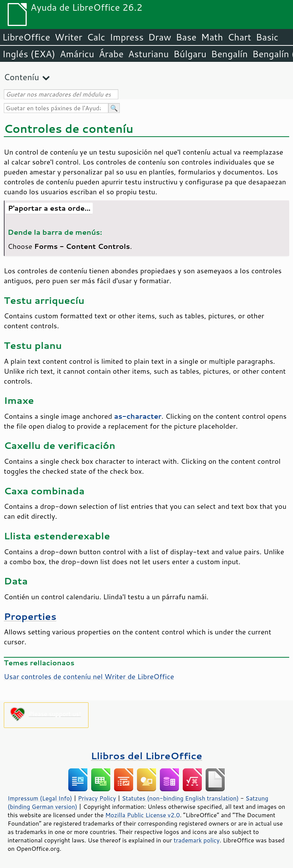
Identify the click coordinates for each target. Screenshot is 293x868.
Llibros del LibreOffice (146, 756)
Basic (267, 37)
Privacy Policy (97, 798)
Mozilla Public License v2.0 (143, 815)
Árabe (111, 54)
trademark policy (196, 840)
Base (186, 37)
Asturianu (149, 54)
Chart (239, 37)
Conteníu (21, 77)
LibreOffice (26, 37)
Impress (127, 37)
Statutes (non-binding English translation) (180, 798)
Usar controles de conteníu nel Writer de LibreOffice (89, 676)
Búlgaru (190, 54)
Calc (96, 37)
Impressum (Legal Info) (40, 798)
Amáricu (77, 54)
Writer (68, 37)
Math (212, 37)
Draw (159, 37)
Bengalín (229, 54)
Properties (30, 616)
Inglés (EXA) (29, 54)
